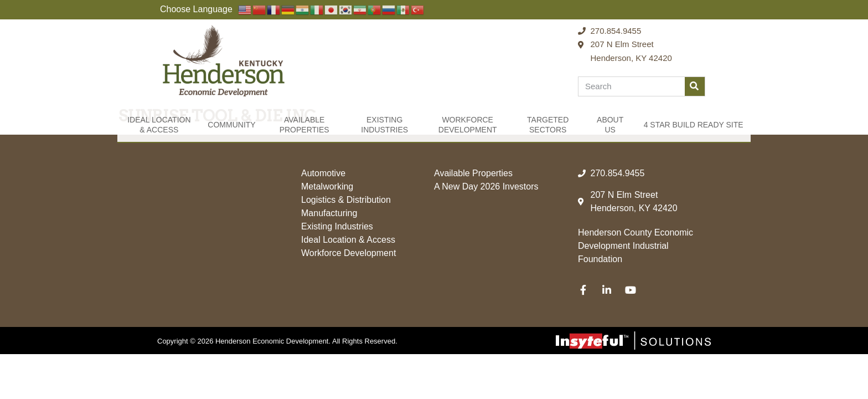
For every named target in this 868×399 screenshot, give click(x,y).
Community (231, 125)
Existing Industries (384, 125)
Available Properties (304, 125)
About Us (610, 125)
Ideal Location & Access (159, 125)
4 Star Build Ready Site (694, 125)
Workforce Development (468, 125)
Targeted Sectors (548, 125)
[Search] (695, 86)
